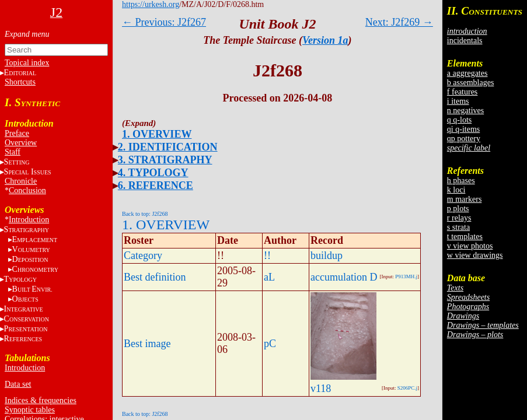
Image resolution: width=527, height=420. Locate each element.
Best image (147, 344)
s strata (458, 227)
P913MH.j (406, 276)
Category (143, 256)
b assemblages (470, 83)
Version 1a (325, 40)
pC (270, 344)
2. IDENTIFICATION (168, 147)
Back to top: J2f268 (145, 214)
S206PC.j (407, 388)
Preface (17, 133)
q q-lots (459, 120)
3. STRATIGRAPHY (165, 160)
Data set (18, 384)
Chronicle (21, 181)
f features (462, 92)
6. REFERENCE (156, 185)
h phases (461, 181)
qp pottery (464, 139)
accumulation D (344, 277)
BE (32, 289)
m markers (464, 199)
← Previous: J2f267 (164, 22)
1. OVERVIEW (157, 134)
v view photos (470, 246)
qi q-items (463, 129)
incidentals (465, 41)
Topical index (27, 63)
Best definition (155, 277)
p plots (458, 209)
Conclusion (27, 190)
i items (458, 101)
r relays (459, 218)
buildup (327, 256)
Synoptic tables (30, 410)
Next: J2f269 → (399, 22)
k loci (456, 190)
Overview (21, 143)
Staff (13, 152)
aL (269, 277)
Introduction (29, 220)
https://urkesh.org (151, 4)
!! (267, 256)
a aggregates (467, 73)
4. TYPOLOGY (153, 173)
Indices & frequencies (41, 400)
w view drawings (475, 255)
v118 (321, 388)
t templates (465, 237)
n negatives (465, 111)
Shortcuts (20, 82)
